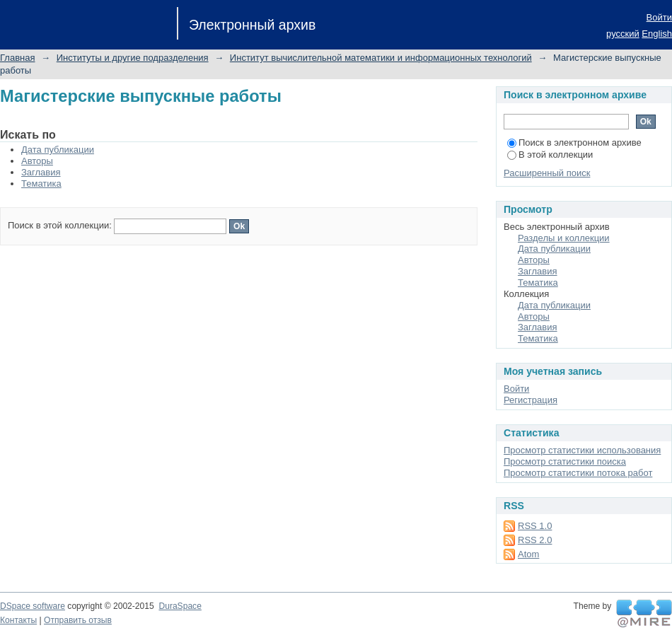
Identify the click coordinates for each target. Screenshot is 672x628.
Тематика (41, 184)
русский (623, 34)
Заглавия (41, 172)
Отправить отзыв (78, 620)
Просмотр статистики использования (582, 450)
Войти (659, 17)
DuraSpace (180, 606)
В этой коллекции (550, 155)
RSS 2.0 (535, 540)
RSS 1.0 (535, 526)
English (657, 34)
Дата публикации (58, 150)
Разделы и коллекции (564, 238)
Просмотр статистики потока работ (578, 473)
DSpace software (33, 606)
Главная (17, 58)
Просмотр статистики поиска (565, 461)
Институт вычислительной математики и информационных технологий (381, 58)
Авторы (37, 161)
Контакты (18, 620)
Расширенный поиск (547, 173)
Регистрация (531, 400)
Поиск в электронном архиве (574, 143)
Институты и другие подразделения (133, 58)
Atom (528, 554)
